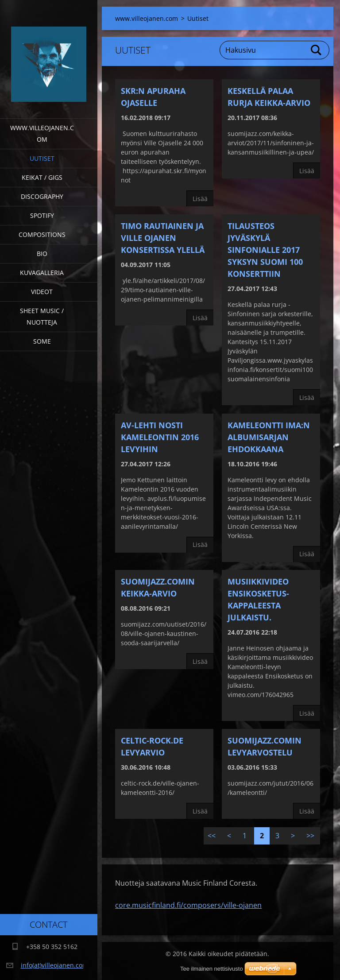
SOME (42, 341)
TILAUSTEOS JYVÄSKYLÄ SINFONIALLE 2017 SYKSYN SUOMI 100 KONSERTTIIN (265, 250)
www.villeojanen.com (42, 134)
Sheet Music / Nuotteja (42, 316)
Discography (42, 196)
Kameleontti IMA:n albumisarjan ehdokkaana (269, 437)
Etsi (317, 50)
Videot (42, 292)
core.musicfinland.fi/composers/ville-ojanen (188, 905)
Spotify (42, 215)
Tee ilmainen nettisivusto (212, 969)
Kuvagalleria (42, 273)
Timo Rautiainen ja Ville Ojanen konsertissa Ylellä (163, 238)
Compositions (42, 234)
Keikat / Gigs (42, 177)
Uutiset (42, 158)
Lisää (200, 199)
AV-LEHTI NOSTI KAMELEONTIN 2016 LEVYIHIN (160, 437)
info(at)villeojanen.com (54, 965)
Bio (42, 254)
